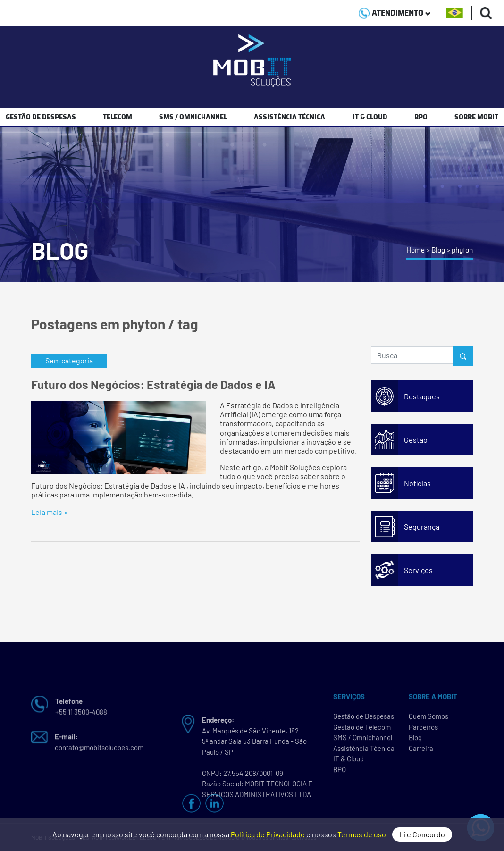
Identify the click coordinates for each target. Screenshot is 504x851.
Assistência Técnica (364, 751)
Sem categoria (69, 360)
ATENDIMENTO (395, 13)
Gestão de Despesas (364, 719)
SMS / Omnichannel (363, 740)
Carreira (421, 751)
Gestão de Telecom (362, 730)
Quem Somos (428, 719)
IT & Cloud (349, 761)
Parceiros (423, 730)
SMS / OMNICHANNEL (193, 117)
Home (416, 250)
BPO (421, 117)
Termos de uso (362, 834)
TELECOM (118, 117)
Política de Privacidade (269, 834)
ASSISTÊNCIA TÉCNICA (290, 117)
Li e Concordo (422, 834)
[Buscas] (486, 13)
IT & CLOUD (370, 117)
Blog (438, 250)
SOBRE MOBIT (476, 117)
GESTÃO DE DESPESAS (41, 117)
